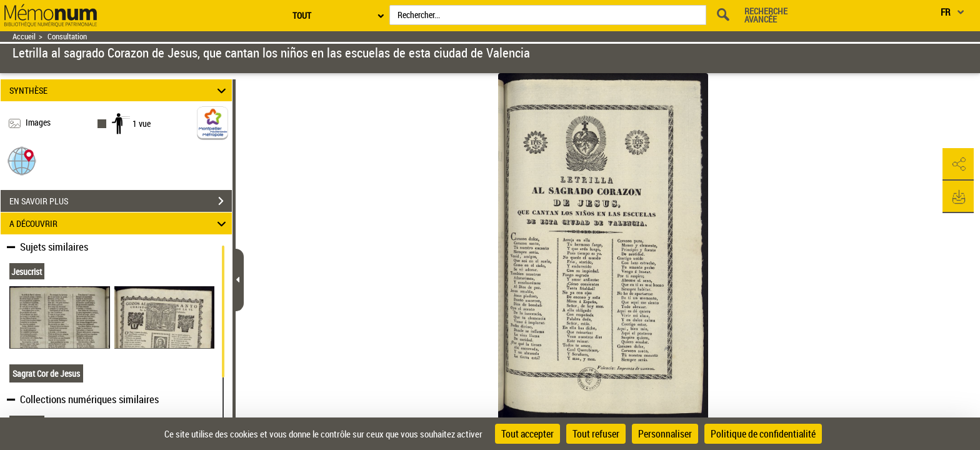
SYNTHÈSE (120, 90)
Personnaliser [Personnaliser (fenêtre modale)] (665, 434)
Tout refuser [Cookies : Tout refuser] (596, 434)
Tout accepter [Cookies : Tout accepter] (527, 434)
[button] (22, 160)
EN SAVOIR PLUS (121, 201)
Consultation (67, 37)
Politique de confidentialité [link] (763, 434)
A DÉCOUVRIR (120, 223)
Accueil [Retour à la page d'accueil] (24, 37)
